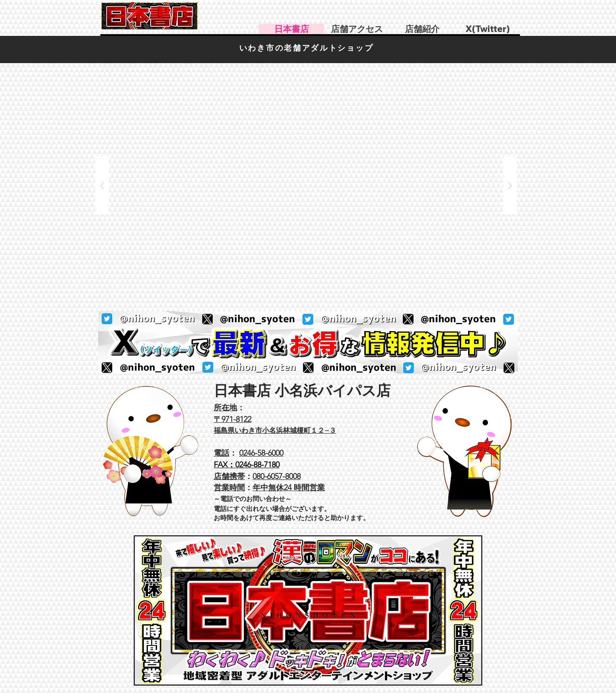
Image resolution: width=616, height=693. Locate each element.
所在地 (225, 408)
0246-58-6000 (261, 453)
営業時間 (229, 488)
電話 (221, 453)
